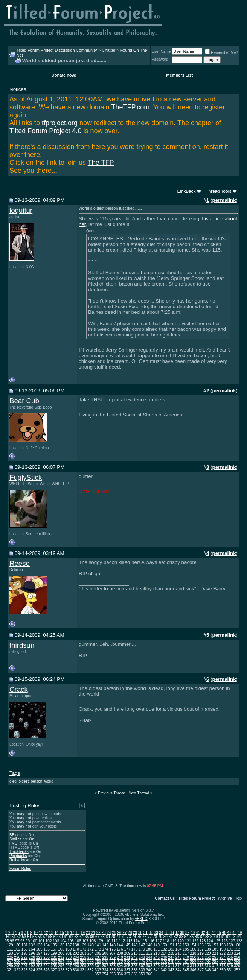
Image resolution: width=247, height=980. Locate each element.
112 (122, 941)
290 (17, 966)
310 (164, 966)
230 (47, 958)
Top (238, 898)
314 (193, 966)
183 (171, 949)
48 (234, 933)
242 (135, 958)
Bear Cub (24, 401)
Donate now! (64, 75)
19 (83, 933)
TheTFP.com (130, 107)
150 (164, 945)
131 (25, 945)
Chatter (108, 50)
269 (98, 962)
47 (229, 933)
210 (135, 953)
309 (156, 966)
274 (135, 962)
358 (135, 974)
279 (171, 962)
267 (83, 962)
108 (93, 941)
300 (91, 966)
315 (200, 966)
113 (129, 941)
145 (127, 945)
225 (10, 958)
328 (61, 970)
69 (108, 937)
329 (69, 970)
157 (215, 945)
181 (156, 949)
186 (193, 949)
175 (112, 949)
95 (7, 941)
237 (98, 958)
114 (136, 941)
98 (22, 941)
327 (54, 970)
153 (186, 945)
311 (171, 966)
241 (127, 958)
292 (32, 966)
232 (61, 958)
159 (230, 945)
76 (144, 937)
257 (10, 962)
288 (237, 962)
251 (200, 958)
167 (54, 949)
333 (98, 970)
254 (222, 958)
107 (85, 941)
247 (171, 958)
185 (186, 949)
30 (140, 933)
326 (47, 970)
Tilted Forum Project (196, 898)
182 (164, 949)
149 (156, 945)
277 (156, 962)
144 (120, 945)
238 (105, 958)
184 (179, 949)
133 (39, 945)
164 (32, 949)
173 (98, 949)
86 (197, 937)
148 (149, 945)
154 (193, 945)
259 (25, 962)
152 (179, 945)
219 (200, 953)
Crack (19, 689)
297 (69, 966)
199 (54, 953)
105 (71, 941)
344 (179, 970)
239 (112, 958)
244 (149, 958)
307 (142, 966)
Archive (225, 898)
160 (237, 945)
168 (61, 949)
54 (29, 937)
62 (71, 937)
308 (149, 966)
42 (203, 933)
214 (164, 953)
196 (32, 953)
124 (210, 941)
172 (91, 949)
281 (186, 962)
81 (171, 937)
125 (217, 941)
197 (39, 953)
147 (142, 945)
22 (98, 933)
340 (149, 970)
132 (32, 945)
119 (173, 941)
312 (179, 966)
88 (207, 937)
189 (215, 949)
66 (92, 937)
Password (160, 59)
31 (146, 933)
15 (62, 933)
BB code (17, 835)
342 (164, 970)
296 (61, 966)
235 (83, 958)
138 (76, 945)
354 (105, 974)
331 (83, 970)
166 (47, 949)
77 (150, 937)
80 (165, 937)
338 (135, 970)
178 (135, 949)
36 (172, 933)
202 (76, 953)
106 (78, 941)
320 (237, 966)
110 (107, 941)
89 (213, 937)
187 (200, 949)
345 (186, 970)
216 (179, 953)
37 (177, 933)
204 (91, 953)
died (13, 781)
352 (237, 970)
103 (56, 941)
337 (127, 970)
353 (98, 974)
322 (17, 970)
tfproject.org (60, 123)
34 (161, 933)
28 (130, 933)
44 (214, 933)
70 (113, 937)
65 (87, 937)
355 (112, 974)
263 (54, 962)
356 (120, 974)
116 (151, 941)
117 (159, 941)
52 (19, 937)
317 (215, 966)
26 (119, 933)
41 (198, 933)
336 (120, 970)
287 (230, 962)
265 (69, 962)
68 (103, 937)
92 (228, 937)
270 (105, 962)
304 (120, 966)
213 (156, 953)
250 (193, 958)
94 (239, 937)
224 (237, 953)
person (37, 781)
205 (98, 953)
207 (112, 953)
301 (98, 966)
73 (129, 937)
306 (135, 966)
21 (93, 933)
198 (47, 953)
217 (186, 953)
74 (134, 937)
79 (160, 937)
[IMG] (14, 843)
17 (72, 933)
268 (91, 962)
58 (50, 937)
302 (105, 966)
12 (46, 933)
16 (67, 933)
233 (69, 958)
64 (82, 937)
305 (127, 966)
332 (91, 970)
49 (240, 933)
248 (179, 958)
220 (208, 953)
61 (66, 937)
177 (127, 949)
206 (105, 953)
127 (232, 941)
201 (69, 953)
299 (83, 966)
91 (223, 937)
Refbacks (17, 860)
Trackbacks (19, 852)
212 (149, 953)
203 (83, 953)
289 (10, 966)
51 (13, 937)
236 (91, 958)
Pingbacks (18, 856)
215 (171, 953)
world (49, 781)
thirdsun (22, 645)
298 (76, 966)
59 (56, 937)
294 (47, 966)
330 (76, 970)
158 (222, 945)
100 (34, 941)
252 (208, 958)
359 (142, 974)
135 (54, 945)
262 (47, 962)
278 (164, 962)
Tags (15, 773)
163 (25, 949)
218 (193, 953)
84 (186, 937)
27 (124, 933)
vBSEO (141, 919)
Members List (179, 75)
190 (222, 949)
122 (195, 941)
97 (17, 941)
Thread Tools (219, 191)
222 (222, 953)
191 (230, 949)
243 (142, 958)
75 (139, 937)
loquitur (21, 210)
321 (10, 970)
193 (10, 953)
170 (76, 949)
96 (12, 941)
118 (166, 941)
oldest (24, 781)
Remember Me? (221, 53)
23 (104, 933)
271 (112, 962)
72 (123, 937)
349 (215, 970)
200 (61, 953)
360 (149, 974)
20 (88, 933)
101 (41, 941)
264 (61, 962)
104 (63, 941)
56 (40, 937)
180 (149, 949)
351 (230, 970)
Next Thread (139, 793)
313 (186, 966)
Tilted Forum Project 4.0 (45, 131)
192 (237, 949)
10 (36, 933)
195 (25, 953)
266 (76, 962)
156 (208, 945)
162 (17, 949)
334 (105, 970)
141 (98, 945)
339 (142, 970)
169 (69, 949)
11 (41, 933)
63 (76, 937)
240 (120, 958)
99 (28, 941)
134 (47, 945)
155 (200, 945)
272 (120, 962)
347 (200, 970)
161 (10, 949)
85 (191, 937)
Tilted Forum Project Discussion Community (57, 50)
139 (83, 945)
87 (202, 937)
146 (135, 945)
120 (181, 941)
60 (61, 937)
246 (164, 958)
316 (208, 966)
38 (182, 933)
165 (39, 949)
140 (91, 945)
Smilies (15, 839)
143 (112, 945)
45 (219, 933)
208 (120, 953)
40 (193, 933)
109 (100, 941)
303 (112, 966)
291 (25, 966)
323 (25, 970)
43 (208, 933)
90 (218, 937)
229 (39, 958)
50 (8, 937)
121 (188, 941)
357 (127, 974)
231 (54, 958)
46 (224, 933)
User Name (161, 51)
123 (203, 941)
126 (225, 941)
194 (17, 953)
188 (208, 949)
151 (171, 945)
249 (186, 958)
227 (25, 958)
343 (171, 970)
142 (105, 945)
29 (135, 933)
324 (32, 970)
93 (233, 937)
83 (181, 937)
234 (76, 958)
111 (115, 941)
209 (127, 953)
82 (176, 937)
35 (166, 933)
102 (49, 941)
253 (215, 958)
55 (34, 937)
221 (215, 953)
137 (69, 945)
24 (109, 933)
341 (156, 970)
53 (24, 937)
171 (83, 949)
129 (10, 945)
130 (17, 945)
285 (215, 962)
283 (200, 962)
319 (230, 966)
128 (239, 941)
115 (144, 941)
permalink (224, 200)
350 (222, 970)
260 (32, 962)
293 (39, 966)
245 (156, 958)
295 (54, 966)
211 (142, 953)
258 (17, 962)
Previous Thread (112, 793)
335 (112, 970)
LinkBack (187, 191)
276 (149, 962)
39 (187, 933)
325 (39, 970)
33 (156, 933)
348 (208, 970)
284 (208, 962)
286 (222, 962)
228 (32, 958)
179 (142, 949)
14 (56, 933)
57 (45, 937)
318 (222, 966)
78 (155, 937)
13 (51, 933)
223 (230, 953)
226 (17, 958)
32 (151, 933)
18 (77, 933)
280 (179, 962)
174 (105, 949)
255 (230, 958)
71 (118, 937)
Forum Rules (20, 869)
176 (120, 949)
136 (61, 945)
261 (39, 962)
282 (193, 962)
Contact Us (165, 898)
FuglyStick (26, 477)
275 (142, 962)
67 (97, 937)
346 (193, 970)
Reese (20, 563)
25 (114, 933)
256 (237, 958)
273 (127, 962)
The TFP (101, 163)
